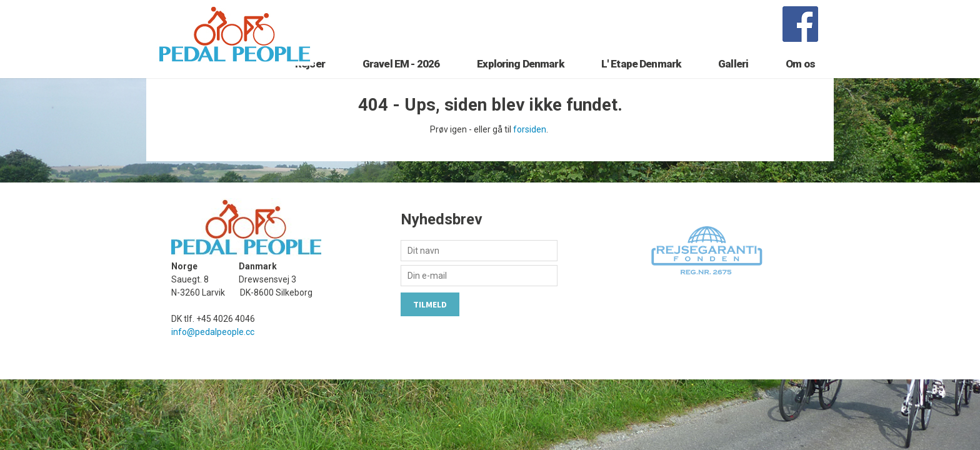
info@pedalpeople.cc (213, 354)
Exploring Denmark (520, 79)
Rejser (310, 79)
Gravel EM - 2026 (401, 79)
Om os (800, 79)
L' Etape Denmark (641, 79)
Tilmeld (430, 326)
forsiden (530, 151)
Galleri (733, 79)
